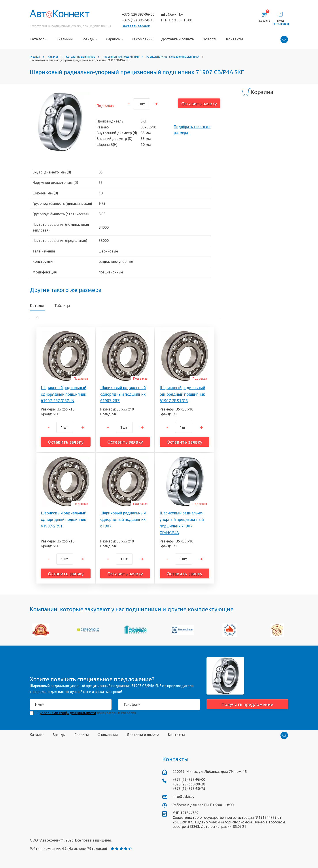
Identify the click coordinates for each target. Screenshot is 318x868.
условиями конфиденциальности (68, 713)
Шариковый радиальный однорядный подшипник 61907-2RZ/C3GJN (64, 394)
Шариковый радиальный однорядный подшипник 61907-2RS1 (64, 520)
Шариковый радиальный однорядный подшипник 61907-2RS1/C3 (182, 394)
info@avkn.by (172, 14)
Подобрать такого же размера (192, 130)
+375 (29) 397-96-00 (138, 14)
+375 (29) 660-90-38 (189, 784)
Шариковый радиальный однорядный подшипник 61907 (123, 520)
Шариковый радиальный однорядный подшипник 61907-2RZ (123, 394)
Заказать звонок (136, 26)
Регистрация (280, 24)
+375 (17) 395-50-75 (138, 20)
